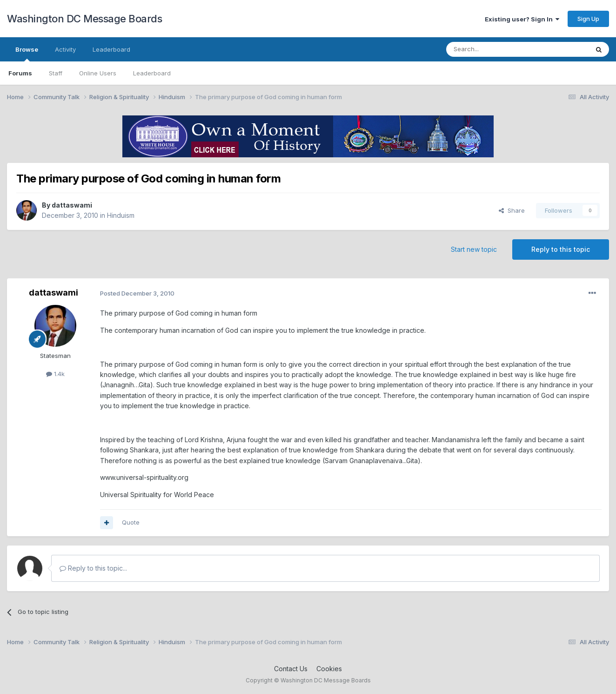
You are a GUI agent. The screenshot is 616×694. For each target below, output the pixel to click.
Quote (131, 522)
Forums (20, 73)
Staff (56, 73)
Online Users (98, 73)
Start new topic (474, 249)
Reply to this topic (561, 249)
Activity (65, 49)
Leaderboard (152, 73)
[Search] (494, 49)
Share (512, 210)
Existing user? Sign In (522, 19)
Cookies (329, 669)
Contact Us (291, 669)
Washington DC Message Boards (84, 19)
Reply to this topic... (93, 568)
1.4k (55, 374)
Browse (27, 54)
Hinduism (121, 215)
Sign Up (588, 19)
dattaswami (72, 205)
